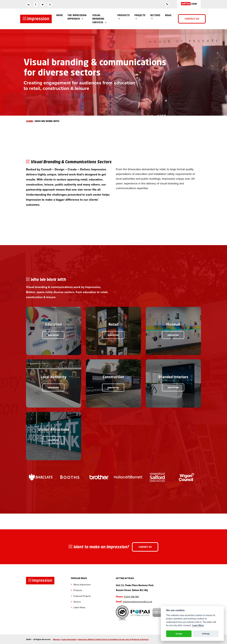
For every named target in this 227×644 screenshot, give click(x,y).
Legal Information (69, 639)
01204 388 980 (131, 596)
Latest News (79, 607)
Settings (206, 634)
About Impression (82, 584)
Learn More (198, 625)
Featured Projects (82, 596)
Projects (140, 17)
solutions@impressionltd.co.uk (137, 601)
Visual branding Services (99, 19)
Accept (179, 634)
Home (60, 15)
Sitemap (56, 639)
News (168, 15)
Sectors (155, 17)
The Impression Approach (77, 17)
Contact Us (192, 19)
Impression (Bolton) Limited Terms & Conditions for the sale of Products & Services (113, 639)
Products (124, 17)
